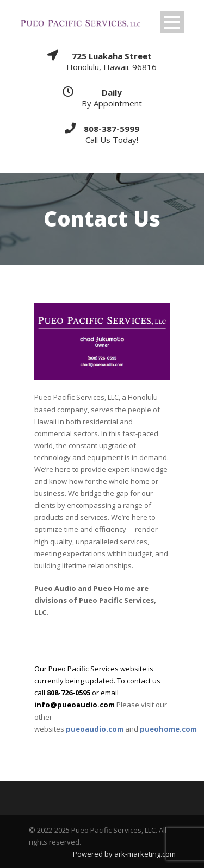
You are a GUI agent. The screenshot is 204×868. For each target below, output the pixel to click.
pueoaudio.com (95, 729)
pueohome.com (168, 729)
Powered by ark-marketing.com (124, 854)
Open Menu (172, 22)
